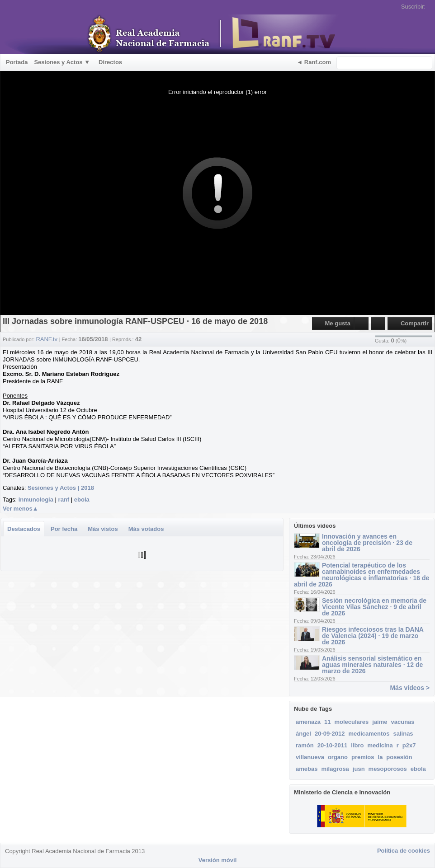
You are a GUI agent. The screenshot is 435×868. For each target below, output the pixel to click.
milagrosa (335, 769)
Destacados (24, 529)
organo (338, 757)
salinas (403, 734)
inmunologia (36, 500)
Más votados (146, 529)
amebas (307, 769)
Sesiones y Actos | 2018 (61, 488)
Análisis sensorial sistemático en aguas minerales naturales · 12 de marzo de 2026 (372, 665)
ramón (305, 745)
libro (357, 745)
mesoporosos (388, 769)
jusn (359, 769)
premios (363, 757)
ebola (82, 500)
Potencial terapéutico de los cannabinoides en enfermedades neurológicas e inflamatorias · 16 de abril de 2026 (362, 575)
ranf (64, 500)
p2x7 (409, 745)
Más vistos (103, 529)
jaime (380, 722)
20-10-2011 (333, 745)
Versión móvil (218, 860)
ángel (303, 734)
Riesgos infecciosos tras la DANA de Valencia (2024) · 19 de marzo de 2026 (373, 636)
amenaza (308, 722)
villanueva (310, 757)
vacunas (403, 722)
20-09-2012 (330, 734)
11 (327, 722)
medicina (380, 745)
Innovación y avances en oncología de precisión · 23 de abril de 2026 (367, 543)
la (381, 757)
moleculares (351, 722)
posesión (399, 757)
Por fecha (64, 529)
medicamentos (369, 734)
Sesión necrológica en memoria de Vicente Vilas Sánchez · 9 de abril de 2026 (374, 607)
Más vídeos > (410, 688)
